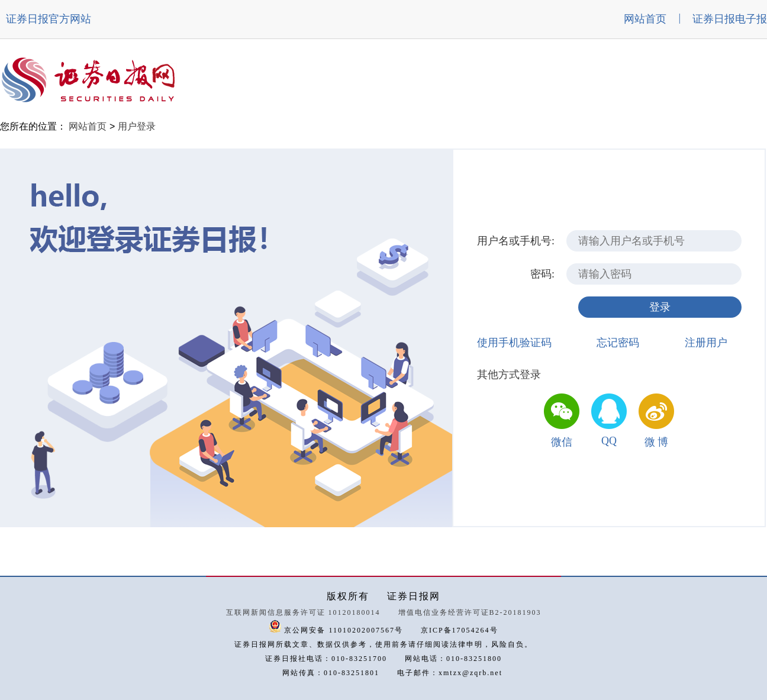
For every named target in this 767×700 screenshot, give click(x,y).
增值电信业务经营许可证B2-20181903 (470, 612)
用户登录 (137, 126)
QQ (609, 441)
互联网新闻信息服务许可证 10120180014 (303, 612)
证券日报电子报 (730, 19)
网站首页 (645, 19)
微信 (562, 442)
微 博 (657, 442)
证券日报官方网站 (49, 19)
